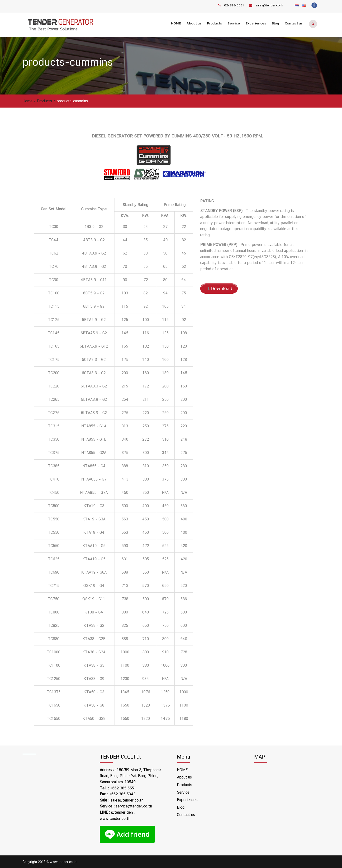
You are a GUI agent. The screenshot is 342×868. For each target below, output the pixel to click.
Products (214, 23)
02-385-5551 (234, 5)
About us (194, 23)
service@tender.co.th (134, 806)
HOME (176, 23)
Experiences (256, 23)
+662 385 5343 (122, 794)
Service (234, 23)
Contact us (294, 23)
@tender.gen (122, 812)
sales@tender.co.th (269, 5)
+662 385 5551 (123, 788)
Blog (275, 23)
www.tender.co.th (115, 818)
